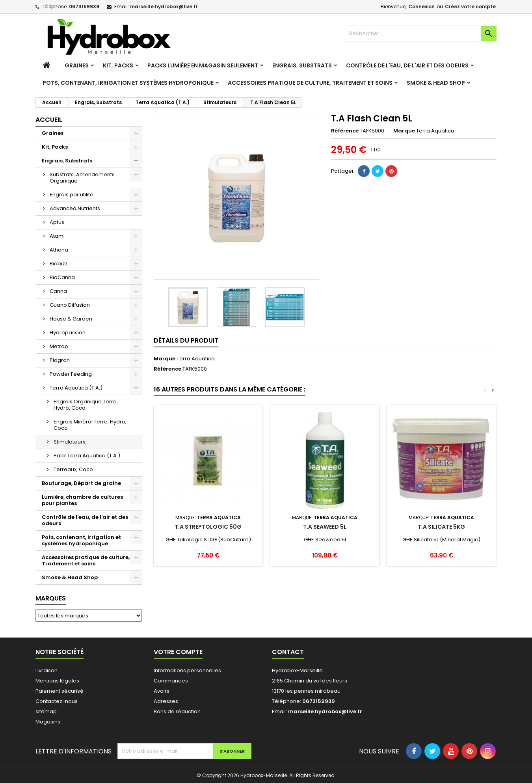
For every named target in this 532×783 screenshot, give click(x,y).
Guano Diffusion (70, 305)
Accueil (49, 120)
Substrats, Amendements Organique (82, 178)
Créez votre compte (470, 7)
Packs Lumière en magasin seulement (203, 65)
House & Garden (71, 319)
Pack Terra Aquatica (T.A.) (87, 456)
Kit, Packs (118, 65)
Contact (288, 652)
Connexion (421, 7)
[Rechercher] (421, 34)
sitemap (46, 711)
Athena (59, 250)
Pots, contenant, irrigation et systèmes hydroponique (128, 83)
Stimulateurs (70, 442)
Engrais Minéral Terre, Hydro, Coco (90, 425)
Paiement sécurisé (60, 691)
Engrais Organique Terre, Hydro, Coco (86, 405)
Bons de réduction (177, 711)
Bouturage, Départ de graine (81, 483)
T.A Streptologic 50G (208, 527)
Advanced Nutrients (75, 208)
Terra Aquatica (196, 359)
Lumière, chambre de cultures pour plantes (82, 500)
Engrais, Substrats (302, 65)
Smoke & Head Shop (436, 83)
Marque (404, 131)
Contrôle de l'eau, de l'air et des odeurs (407, 65)
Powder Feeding (71, 374)
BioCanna (62, 277)
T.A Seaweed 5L (325, 527)
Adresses (166, 701)
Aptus (57, 222)
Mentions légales (57, 681)
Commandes (171, 681)
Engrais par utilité (72, 195)
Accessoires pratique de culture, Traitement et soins (310, 83)
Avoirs (162, 691)
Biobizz (59, 264)
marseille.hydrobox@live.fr (164, 7)
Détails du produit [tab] (186, 340)
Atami (57, 236)
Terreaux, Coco (73, 469)
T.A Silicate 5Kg (441, 527)
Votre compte (178, 652)
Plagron (60, 360)
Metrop (59, 346)
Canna (58, 291)
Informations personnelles (187, 670)
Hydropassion (68, 333)
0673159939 (84, 7)
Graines (77, 65)
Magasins (48, 722)
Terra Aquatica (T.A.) (76, 388)
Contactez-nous (57, 701)
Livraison (47, 670)
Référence (345, 131)
